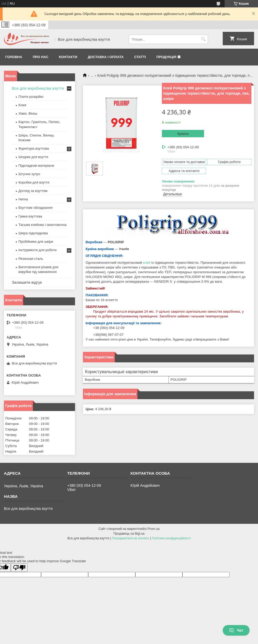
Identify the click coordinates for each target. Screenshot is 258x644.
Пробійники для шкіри (36, 242)
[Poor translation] (19, 568)
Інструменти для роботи (38, 250)
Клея (22, 105)
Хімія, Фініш (28, 113)
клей (147, 263)
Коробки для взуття (34, 182)
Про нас (40, 57)
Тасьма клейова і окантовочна (42, 225)
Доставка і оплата (106, 57)
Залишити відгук (27, 282)
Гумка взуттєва (30, 216)
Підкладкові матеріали (36, 166)
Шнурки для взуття (33, 157)
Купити (183, 134)
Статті (140, 57)
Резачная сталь (31, 259)
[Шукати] (203, 39)
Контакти (68, 57)
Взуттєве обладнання (35, 208)
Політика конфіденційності (171, 538)
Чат (236, 630)
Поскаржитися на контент (130, 538)
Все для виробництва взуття (38, 88)
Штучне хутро (29, 174)
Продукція (166, 57)
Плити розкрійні (31, 97)
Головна (14, 57)
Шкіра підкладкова (33, 233)
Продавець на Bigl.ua (129, 534)
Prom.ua (154, 529)
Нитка (23, 199)
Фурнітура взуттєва (34, 148)
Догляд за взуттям (33, 191)
